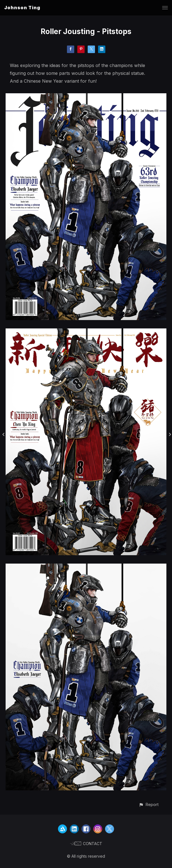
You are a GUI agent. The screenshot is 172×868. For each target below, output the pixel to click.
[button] (149, 804)
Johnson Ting (22, 8)
